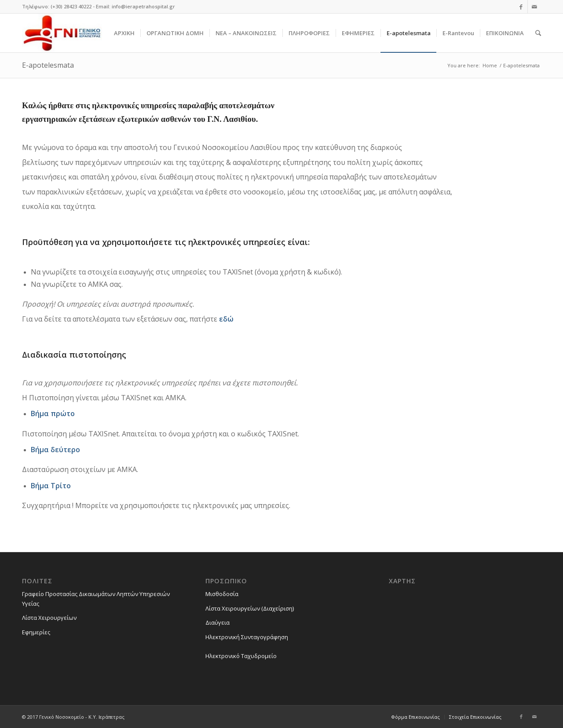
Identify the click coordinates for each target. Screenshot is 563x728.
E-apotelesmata (48, 65)
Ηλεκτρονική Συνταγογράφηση (247, 637)
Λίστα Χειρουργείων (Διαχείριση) (250, 608)
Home (490, 65)
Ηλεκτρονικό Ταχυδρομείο (241, 656)
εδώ (226, 319)
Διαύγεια (218, 622)
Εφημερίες (36, 632)
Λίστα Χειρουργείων (49, 618)
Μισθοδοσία (222, 594)
